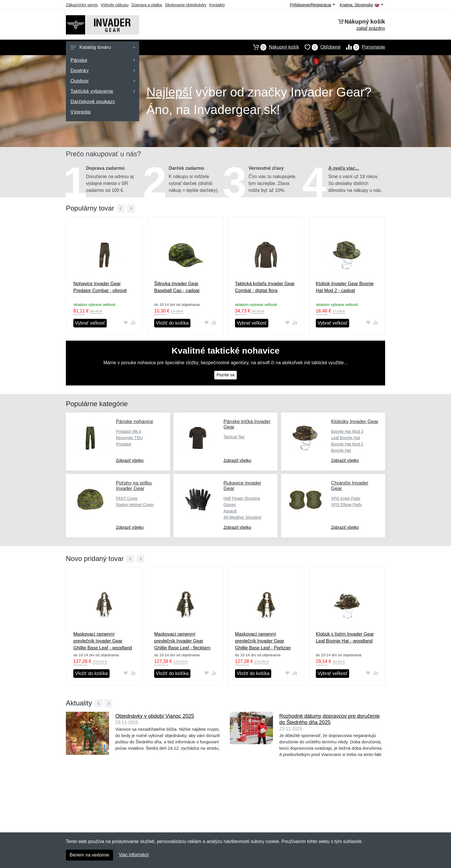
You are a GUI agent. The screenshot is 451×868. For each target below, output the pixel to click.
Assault (230, 511)
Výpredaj (81, 112)
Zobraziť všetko (130, 460)
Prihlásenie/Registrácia (312, 5)
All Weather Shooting (242, 517)
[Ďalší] (131, 208)
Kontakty (217, 5)
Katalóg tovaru (103, 47)
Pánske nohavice (134, 422)
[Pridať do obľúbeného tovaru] (126, 323)
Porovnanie (363, 47)
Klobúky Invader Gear (355, 422)
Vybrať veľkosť (90, 323)
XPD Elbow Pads (346, 505)
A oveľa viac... (344, 168)
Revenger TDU (129, 438)
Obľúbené (320, 47)
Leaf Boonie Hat (345, 438)
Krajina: (361, 5)
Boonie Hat (341, 450)
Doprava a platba (147, 5)
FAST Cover (127, 498)
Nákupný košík (273, 47)
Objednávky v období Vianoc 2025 (155, 716)
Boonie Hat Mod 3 (347, 431)
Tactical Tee (234, 437)
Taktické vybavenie (103, 91)
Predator (124, 444)
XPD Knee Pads (346, 498)
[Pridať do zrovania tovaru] (133, 323)
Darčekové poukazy (93, 102)
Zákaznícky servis (82, 5)
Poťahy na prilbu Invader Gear (134, 486)
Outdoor (103, 81)
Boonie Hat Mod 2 (347, 444)
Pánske (103, 60)
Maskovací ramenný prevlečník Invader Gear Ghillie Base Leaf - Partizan (263, 641)
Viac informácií (134, 855)
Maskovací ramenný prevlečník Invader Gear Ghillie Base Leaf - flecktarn (182, 641)
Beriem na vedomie (89, 855)
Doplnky (103, 71)
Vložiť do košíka (172, 323)
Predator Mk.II (129, 431)
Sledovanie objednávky (186, 5)
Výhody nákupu (115, 5)
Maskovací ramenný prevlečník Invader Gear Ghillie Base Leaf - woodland (103, 641)
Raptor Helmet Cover (135, 505)
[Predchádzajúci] (121, 208)
